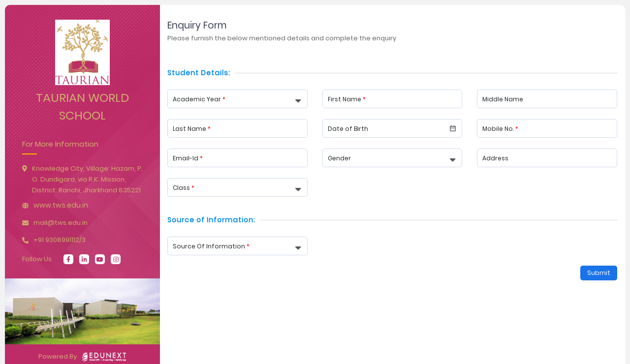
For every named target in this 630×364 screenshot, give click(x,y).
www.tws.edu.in (61, 205)
